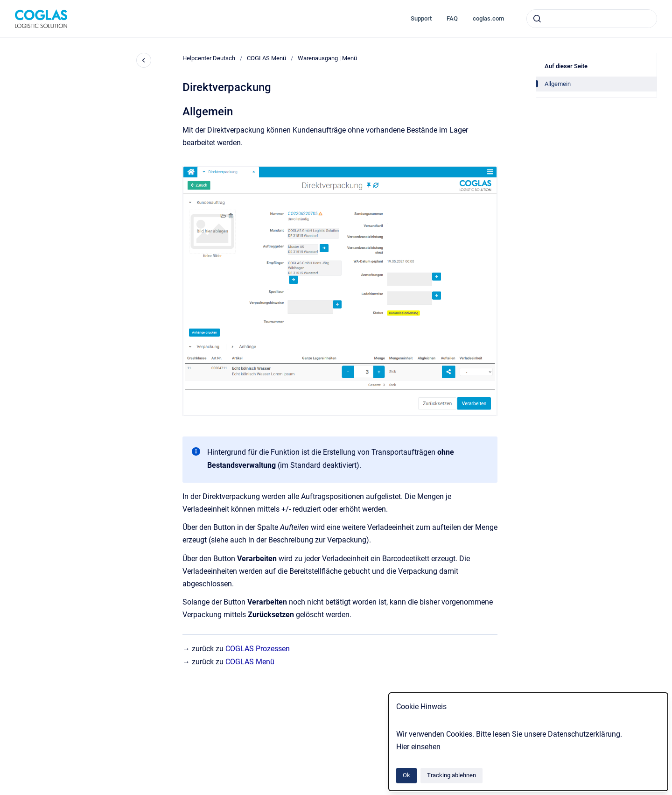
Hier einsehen (418, 747)
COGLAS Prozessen (258, 649)
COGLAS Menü (266, 58)
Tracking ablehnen (451, 775)
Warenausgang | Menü (327, 58)
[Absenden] (537, 19)
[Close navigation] (144, 60)
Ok (406, 775)
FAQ (452, 18)
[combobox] (592, 19)
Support (421, 18)
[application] (669, 793)
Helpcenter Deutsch (209, 58)
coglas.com (488, 18)
